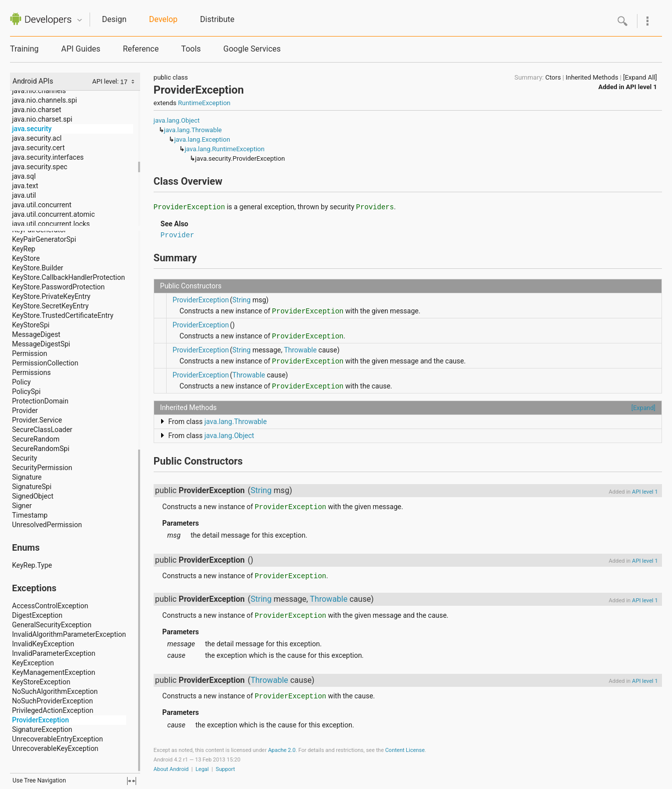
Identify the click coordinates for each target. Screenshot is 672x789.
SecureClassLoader (42, 430)
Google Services (252, 49)
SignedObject (33, 496)
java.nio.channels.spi (45, 100)
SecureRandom (36, 439)
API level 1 (641, 87)
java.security (32, 129)
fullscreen (132, 781)
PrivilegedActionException (53, 710)
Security (25, 458)
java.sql (24, 176)
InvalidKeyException (43, 644)
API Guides (81, 49)
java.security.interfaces (48, 157)
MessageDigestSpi (41, 344)
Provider (25, 411)
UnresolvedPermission (47, 525)
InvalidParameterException (54, 653)
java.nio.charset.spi (42, 119)
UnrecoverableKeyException (55, 748)
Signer (22, 506)
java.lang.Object (177, 120)
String (241, 300)
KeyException (33, 663)
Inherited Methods (592, 77)
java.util (24, 195)
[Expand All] (640, 77)
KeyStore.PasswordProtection (58, 287)
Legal (202, 769)
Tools (191, 49)
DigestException (37, 615)
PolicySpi (26, 391)
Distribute (217, 19)
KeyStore (26, 258)
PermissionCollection (45, 363)
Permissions (31, 372)
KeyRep (24, 249)
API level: (106, 81)
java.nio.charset (37, 110)
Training (24, 49)
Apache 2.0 (282, 750)
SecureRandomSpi (41, 449)
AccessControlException (50, 606)
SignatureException (42, 729)
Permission (30, 353)
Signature (27, 477)
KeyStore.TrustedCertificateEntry (63, 315)
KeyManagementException (54, 672)
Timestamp (30, 515)
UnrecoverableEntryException (58, 739)
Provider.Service (37, 420)
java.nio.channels (39, 91)
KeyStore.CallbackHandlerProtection (69, 277)
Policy (22, 382)
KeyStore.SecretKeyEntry (50, 306)
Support (225, 769)
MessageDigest (36, 334)
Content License (405, 750)
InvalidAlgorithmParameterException (69, 634)
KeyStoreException (41, 682)
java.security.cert (38, 148)
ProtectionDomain (40, 401)
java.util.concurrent (42, 205)
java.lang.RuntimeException (225, 149)
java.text (25, 186)
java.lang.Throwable (193, 130)
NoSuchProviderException (53, 701)
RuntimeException (204, 103)
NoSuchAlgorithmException (55, 691)
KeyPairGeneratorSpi (44, 239)
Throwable (300, 350)
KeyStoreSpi (31, 325)
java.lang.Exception (202, 139)
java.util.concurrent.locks (51, 224)
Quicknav (80, 20)
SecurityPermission (42, 468)
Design (114, 19)
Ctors (553, 77)
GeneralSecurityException (52, 625)
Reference (141, 49)
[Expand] (643, 408)
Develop (163, 19)
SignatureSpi (32, 487)
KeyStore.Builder (38, 268)
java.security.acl (37, 138)
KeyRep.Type (32, 565)
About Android (171, 769)
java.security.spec (40, 167)
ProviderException (41, 720)
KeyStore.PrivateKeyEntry (51, 296)
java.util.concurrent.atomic (54, 214)
